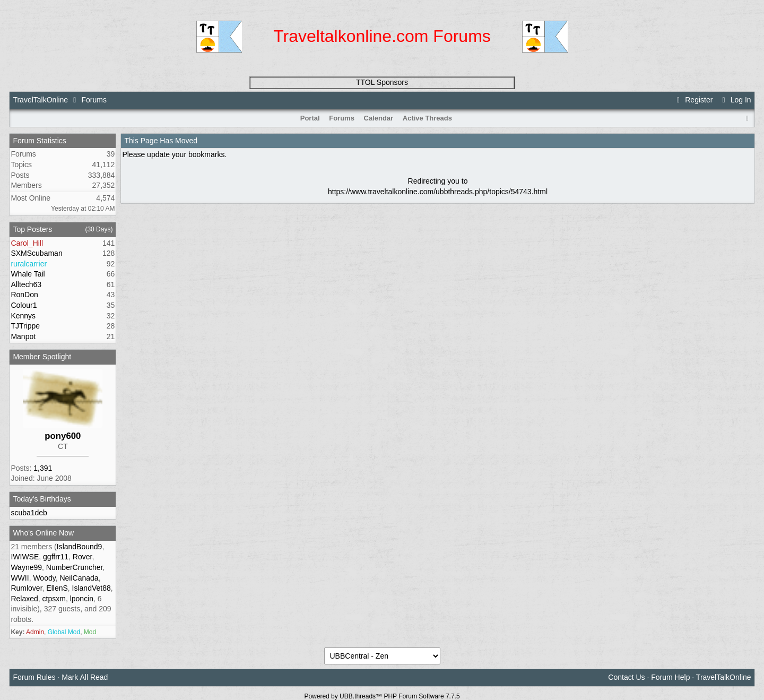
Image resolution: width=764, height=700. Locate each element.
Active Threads (427, 118)
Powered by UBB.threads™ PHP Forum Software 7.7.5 (382, 696)
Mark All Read (85, 677)
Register (693, 100)
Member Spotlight (42, 357)
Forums (94, 100)
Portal (310, 118)
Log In (735, 100)
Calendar (379, 118)
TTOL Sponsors (382, 82)
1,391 (43, 468)
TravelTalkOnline (40, 100)
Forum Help (670, 677)
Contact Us (626, 677)
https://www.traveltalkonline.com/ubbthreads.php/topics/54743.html (438, 192)
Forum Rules (34, 677)
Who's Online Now (43, 533)
